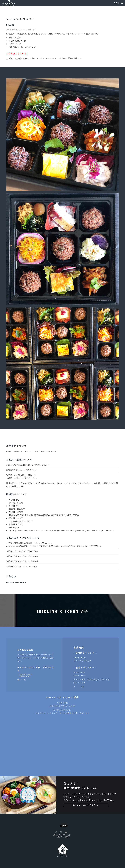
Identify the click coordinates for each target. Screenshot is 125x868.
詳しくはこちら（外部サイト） (86, 805)
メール (23, 680)
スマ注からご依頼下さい (17, 58)
